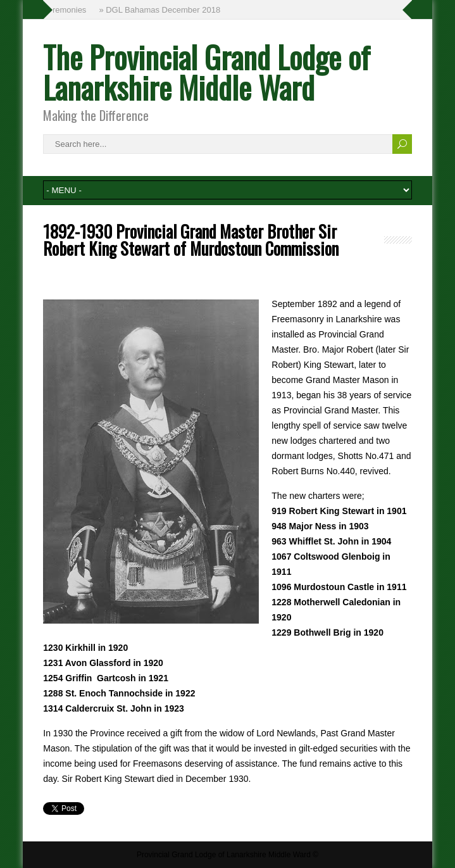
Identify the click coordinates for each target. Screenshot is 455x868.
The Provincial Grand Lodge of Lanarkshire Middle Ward (207, 72)
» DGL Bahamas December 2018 (160, 10)
